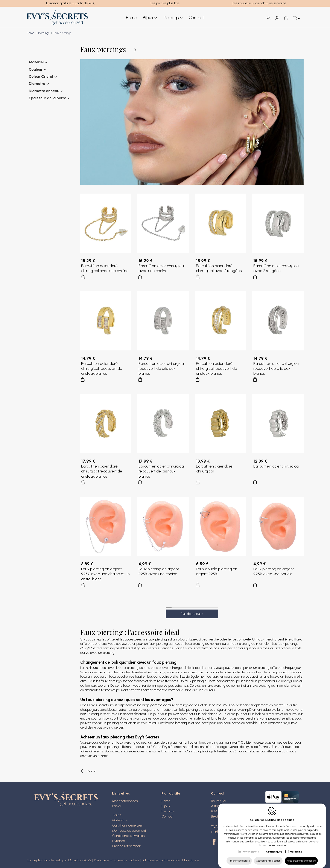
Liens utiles (121, 793)
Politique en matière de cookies (116, 860)
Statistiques (274, 848)
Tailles (117, 815)
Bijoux (150, 18)
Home (131, 18)
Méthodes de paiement (129, 831)
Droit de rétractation (127, 846)
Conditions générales (127, 825)
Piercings (173, 18)
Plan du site (171, 793)
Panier (117, 806)
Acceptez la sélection (268, 857)
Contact (196, 18)
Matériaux (120, 820)
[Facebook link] (215, 842)
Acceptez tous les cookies (301, 857)
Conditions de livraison (128, 836)
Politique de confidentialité (161, 860)
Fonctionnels (251, 848)
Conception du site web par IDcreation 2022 (59, 860)
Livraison (119, 841)
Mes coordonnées (125, 801)
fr (297, 18)
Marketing (296, 848)
